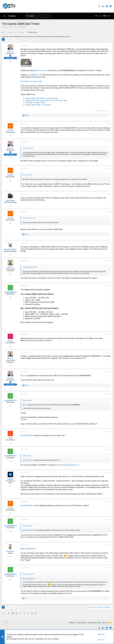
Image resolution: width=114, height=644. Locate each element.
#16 (109, 473)
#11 (109, 352)
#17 (109, 502)
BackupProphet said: (29, 267)
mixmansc (11, 551)
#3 (109, 142)
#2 (109, 124)
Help (99, 623)
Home (104, 623)
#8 (109, 261)
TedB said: (26, 456)
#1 (109, 45)
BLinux (11, 267)
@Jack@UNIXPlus (34, 75)
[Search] (35, 16)
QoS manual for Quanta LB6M (32, 81)
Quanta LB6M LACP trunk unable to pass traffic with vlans (46, 100)
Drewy (11, 341)
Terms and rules (82, 623)
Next (11, 39)
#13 (109, 394)
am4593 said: (27, 148)
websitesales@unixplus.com (69, 465)
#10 (109, 334)
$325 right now (42, 70)
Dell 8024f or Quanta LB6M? (36, 103)
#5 (109, 194)
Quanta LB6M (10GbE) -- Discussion (39, 105)
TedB (11, 438)
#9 (109, 286)
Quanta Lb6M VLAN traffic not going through (42, 98)
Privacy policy (92, 623)
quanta (24, 27)
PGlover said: (27, 526)
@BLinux (24, 376)
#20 (109, 568)
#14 (109, 432)
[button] (4, 16)
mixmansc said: (28, 574)
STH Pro (6, 623)
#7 (109, 243)
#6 (109, 212)
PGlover (11, 508)
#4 (109, 168)
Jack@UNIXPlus (11, 292)
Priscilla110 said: (28, 218)
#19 (109, 545)
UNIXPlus (24, 420)
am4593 (11, 130)
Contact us (72, 623)
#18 (109, 519)
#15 (109, 449)
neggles (11, 479)
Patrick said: (27, 175)
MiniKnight (11, 200)
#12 (109, 372)
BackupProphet (11, 249)
